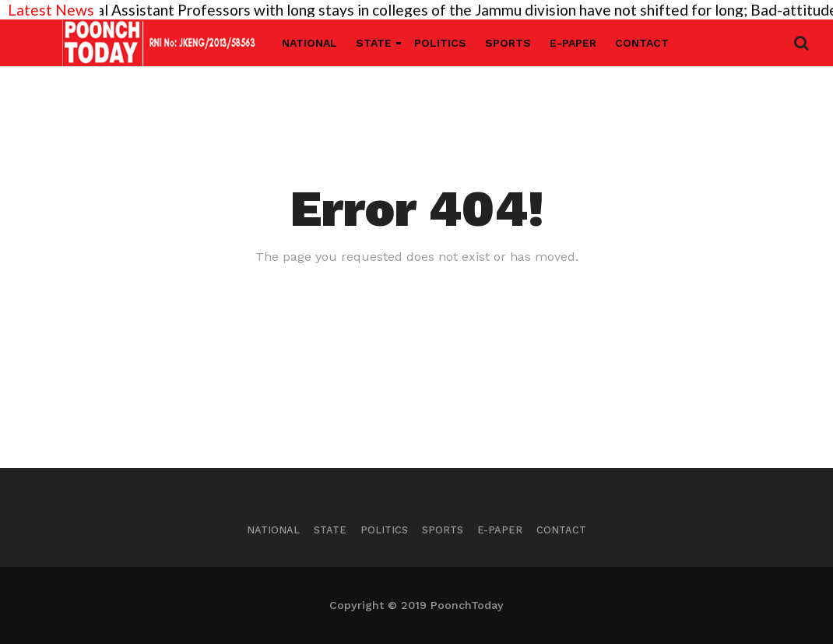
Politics (440, 43)
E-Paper (573, 43)
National (309, 43)
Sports (508, 43)
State (374, 43)
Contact (642, 43)
